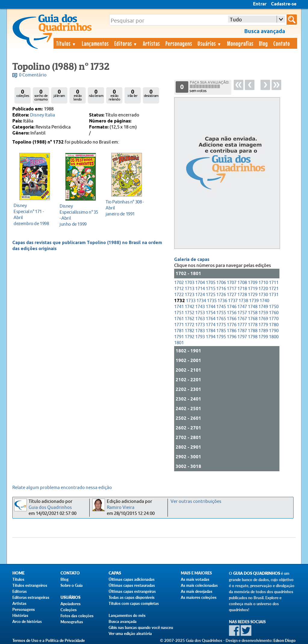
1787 (242, 331)
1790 (274, 331)
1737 (233, 301)
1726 (221, 295)
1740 (264, 301)
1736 (222, 301)
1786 (232, 331)
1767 (242, 319)
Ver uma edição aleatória (130, 633)
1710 (263, 283)
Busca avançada (123, 621)
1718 (242, 289)
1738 (243, 301)
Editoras (126, 43)
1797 (242, 337)
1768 (253, 319)
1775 (221, 325)
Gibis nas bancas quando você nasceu (141, 627)
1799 (263, 337)
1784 (211, 331)
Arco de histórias (27, 621)
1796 (232, 337)
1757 (242, 313)
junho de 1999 (79, 215)
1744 (211, 307)
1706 (221, 283)
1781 (179, 331)
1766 (232, 319)
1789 (263, 331)
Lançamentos (95, 43)
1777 (242, 325)
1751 (179, 313)
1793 (200, 337)
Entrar (260, 4)
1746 (232, 307)
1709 (253, 283)
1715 (211, 289)
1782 (189, 331)
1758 (253, 313)
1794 (211, 337)
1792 (189, 337)
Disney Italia (43, 115)
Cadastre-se (284, 4)
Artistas (151, 43)
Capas (115, 573)
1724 (200, 295)
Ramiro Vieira (121, 508)
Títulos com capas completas (134, 603)
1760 (274, 313)
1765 (221, 319)
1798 (253, 337)
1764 (211, 319)
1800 (274, 337)
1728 (242, 295)
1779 (263, 325)
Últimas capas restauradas (132, 585)
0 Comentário (33, 75)
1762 (189, 319)
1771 (179, 325)
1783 (200, 331)
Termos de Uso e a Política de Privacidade (49, 640)
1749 (263, 307)
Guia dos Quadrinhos (50, 508)
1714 (200, 289)
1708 (242, 283)
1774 (211, 325)
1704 (200, 283)
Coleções (69, 610)
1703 (189, 283)
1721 (274, 289)
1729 (253, 295)
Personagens (179, 43)
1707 (232, 283)
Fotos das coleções (77, 616)
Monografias (240, 43)
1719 (253, 289)
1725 (211, 295)
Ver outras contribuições (196, 502)
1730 (263, 295)
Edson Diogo (285, 640)
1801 (179, 343)
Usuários (210, 43)
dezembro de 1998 (33, 214)
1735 (212, 301)
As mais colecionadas (199, 585)
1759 (263, 313)
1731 (274, 295)
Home (18, 573)
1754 (211, 313)
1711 (274, 283)
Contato (282, 43)
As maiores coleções (199, 597)
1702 (179, 283)
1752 (189, 313)
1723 (189, 295)
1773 (200, 325)
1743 (200, 307)
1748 (253, 307)
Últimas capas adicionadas (132, 579)
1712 (179, 289)
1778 (253, 325)
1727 (232, 295)
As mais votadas (195, 579)
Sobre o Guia (72, 585)
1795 (221, 337)
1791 (179, 337)
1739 (254, 301)
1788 (253, 331)
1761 (179, 319)
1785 (221, 331)
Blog (263, 43)
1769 (263, 319)
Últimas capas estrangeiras (132, 591)
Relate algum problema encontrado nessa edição (62, 488)
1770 (274, 319)
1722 (179, 295)
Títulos (66, 43)
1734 (201, 301)
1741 (179, 307)
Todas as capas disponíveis (132, 597)
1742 (189, 307)
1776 (232, 325)
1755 (221, 313)
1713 (189, 289)
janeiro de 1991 (125, 208)
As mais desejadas (197, 591)
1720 (263, 289)
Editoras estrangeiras (31, 597)
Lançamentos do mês (127, 615)
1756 (232, 313)
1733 (191, 301)
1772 (189, 325)
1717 (232, 289)
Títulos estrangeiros (30, 585)
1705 (211, 283)
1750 (274, 307)
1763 (200, 319)
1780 (274, 325)
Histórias (20, 615)
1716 (221, 289)
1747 (242, 307)
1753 (200, 313)
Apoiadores (71, 604)
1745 (221, 307)
